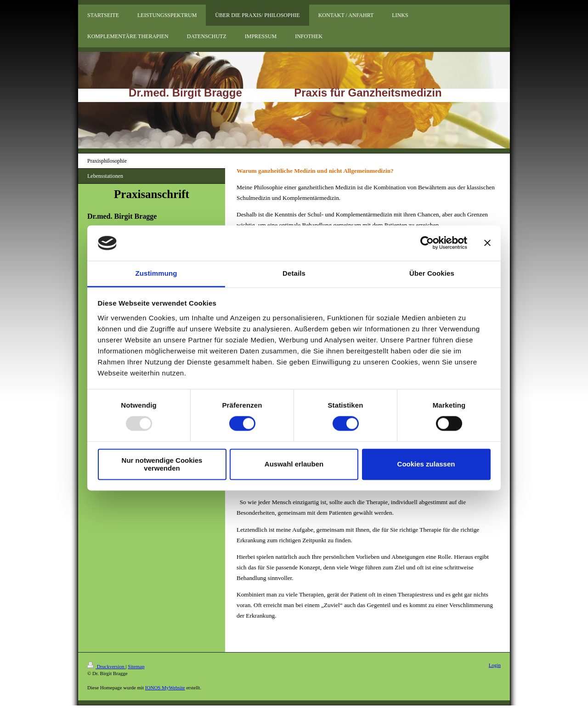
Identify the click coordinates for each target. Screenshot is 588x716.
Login (495, 665)
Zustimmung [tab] (156, 273)
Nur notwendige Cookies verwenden (162, 464)
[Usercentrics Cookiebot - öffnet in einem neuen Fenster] (427, 243)
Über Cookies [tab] (432, 273)
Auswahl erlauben (294, 464)
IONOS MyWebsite (165, 688)
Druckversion (106, 666)
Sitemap (136, 666)
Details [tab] (294, 273)
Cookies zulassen (426, 464)
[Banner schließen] (487, 243)
